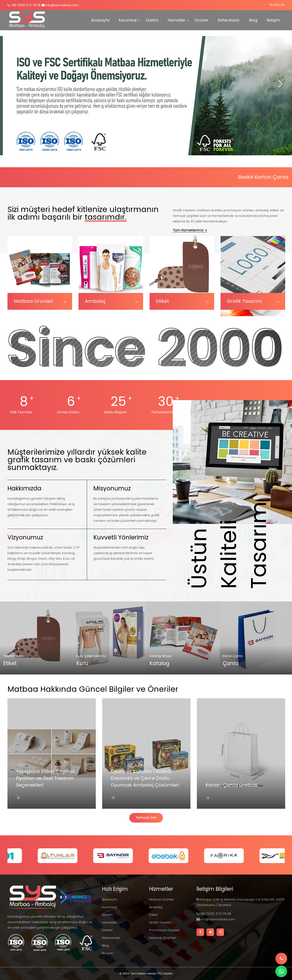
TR (271, 5)
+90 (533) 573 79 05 (24, 5)
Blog (253, 20)
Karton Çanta (233, 656)
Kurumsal (128, 20)
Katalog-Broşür (161, 656)
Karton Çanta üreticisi (232, 785)
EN (277, 5)
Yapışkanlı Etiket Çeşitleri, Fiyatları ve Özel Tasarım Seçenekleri (46, 778)
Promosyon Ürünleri (164, 930)
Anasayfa (100, 20)
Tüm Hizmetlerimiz (188, 230)
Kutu (82, 663)
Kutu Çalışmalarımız (91, 656)
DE (283, 5)
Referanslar (229, 20)
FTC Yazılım (165, 974)
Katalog (159, 663)
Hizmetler (177, 20)
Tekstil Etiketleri (15, 656)
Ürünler (202, 20)
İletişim (273, 20)
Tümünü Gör (146, 818)
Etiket (162, 301)
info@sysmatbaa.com (60, 5)
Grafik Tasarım (244, 301)
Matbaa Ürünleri (33, 301)
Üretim (152, 20)
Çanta (231, 663)
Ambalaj (95, 301)
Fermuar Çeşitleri (162, 938)
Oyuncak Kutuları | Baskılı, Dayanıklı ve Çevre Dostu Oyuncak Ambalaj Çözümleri (145, 778)
